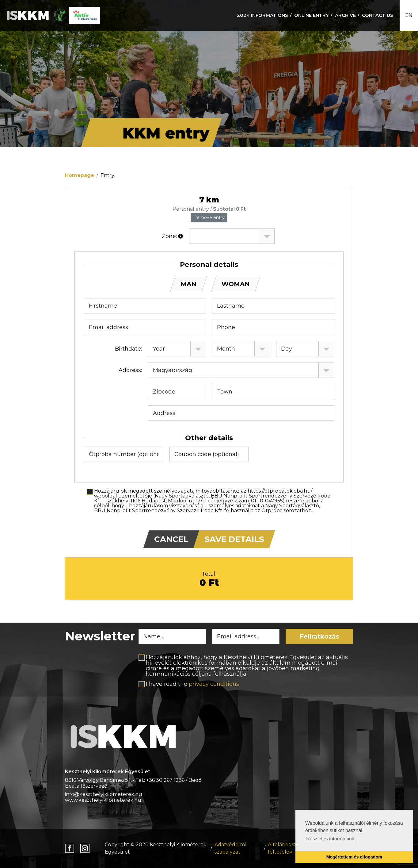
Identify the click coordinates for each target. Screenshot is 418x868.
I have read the (192, 684)
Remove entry (209, 217)
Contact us (378, 15)
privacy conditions (214, 684)
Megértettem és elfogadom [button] (354, 857)
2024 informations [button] (262, 15)
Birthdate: (128, 349)
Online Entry (312, 15)
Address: (130, 370)
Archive (345, 15)
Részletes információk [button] (330, 839)
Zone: (169, 236)
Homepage (80, 175)
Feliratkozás (319, 636)
